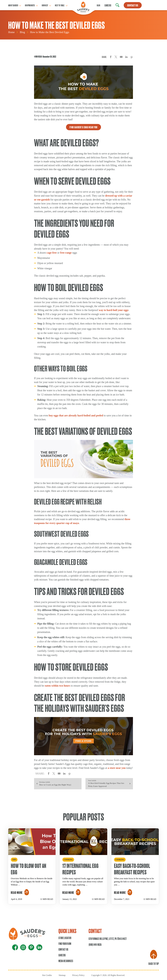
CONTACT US (133, 5)
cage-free (52, 253)
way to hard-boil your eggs (114, 310)
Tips (14, 860)
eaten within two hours (57, 686)
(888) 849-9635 (95, 944)
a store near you (117, 768)
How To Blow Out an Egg (29, 869)
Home (11, 32)
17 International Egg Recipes (80, 869)
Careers (108, 5)
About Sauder (13, 5)
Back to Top (154, 958)
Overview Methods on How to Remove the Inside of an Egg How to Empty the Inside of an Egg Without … (32, 882)
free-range (66, 253)
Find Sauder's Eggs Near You (83, 127)
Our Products (30, 5)
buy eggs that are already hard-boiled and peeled (76, 415)
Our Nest (45, 5)
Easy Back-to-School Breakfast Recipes (132, 869)
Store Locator (65, 938)
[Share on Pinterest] (132, 57)
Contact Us (63, 949)
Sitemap (62, 975)
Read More (17, 892)
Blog (99, 5)
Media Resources (66, 961)
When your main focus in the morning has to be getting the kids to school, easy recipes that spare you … (134, 882)
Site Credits (47, 975)
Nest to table (60, 5)
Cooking (68, 860)
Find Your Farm (65, 944)
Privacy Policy (78, 975)
